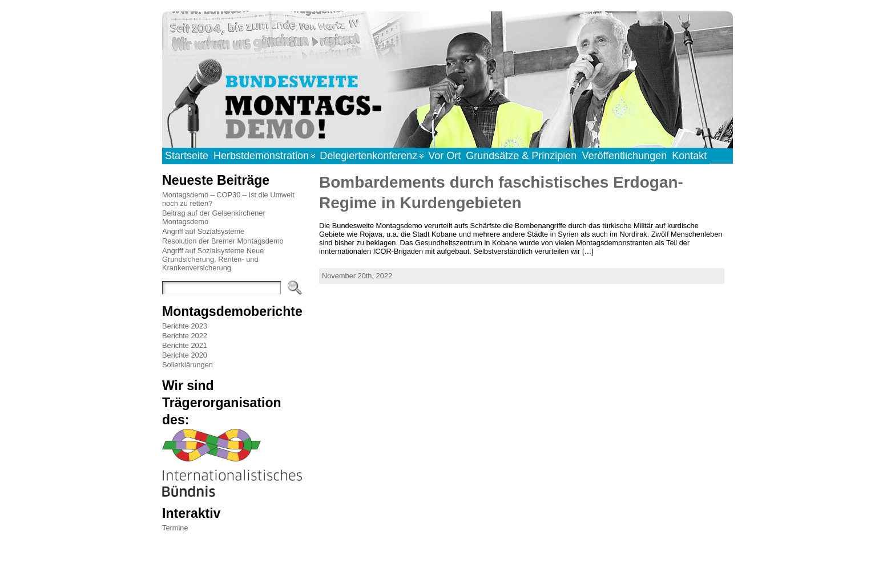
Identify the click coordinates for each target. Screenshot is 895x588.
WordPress (447, 567)
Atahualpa (488, 567)
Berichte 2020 (185, 355)
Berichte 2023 (185, 326)
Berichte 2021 (185, 345)
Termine (175, 528)
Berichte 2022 (185, 336)
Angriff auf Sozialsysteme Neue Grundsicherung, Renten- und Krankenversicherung (213, 259)
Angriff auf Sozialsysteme (203, 231)
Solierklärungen (188, 365)
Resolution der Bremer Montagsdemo (223, 241)
